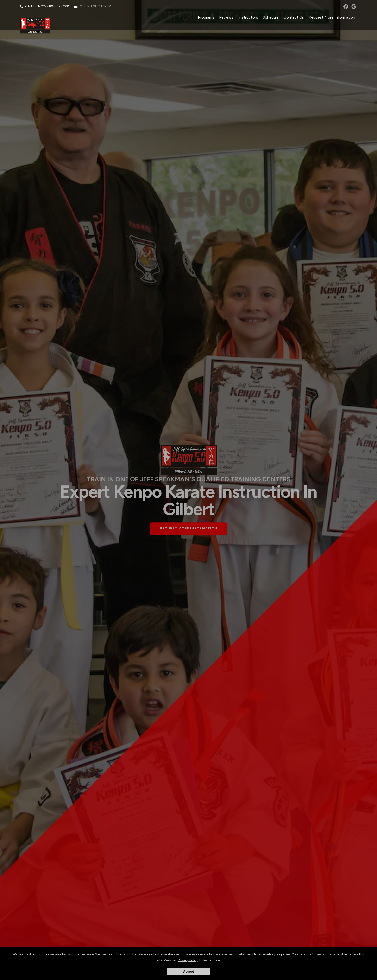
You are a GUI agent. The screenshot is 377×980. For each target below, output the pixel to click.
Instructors (247, 18)
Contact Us (293, 18)
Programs (205, 18)
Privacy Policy (188, 960)
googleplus (353, 7)
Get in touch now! (96, 7)
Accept (188, 971)
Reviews (226, 18)
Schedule (270, 18)
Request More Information (331, 18)
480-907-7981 (59, 7)
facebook (345, 7)
